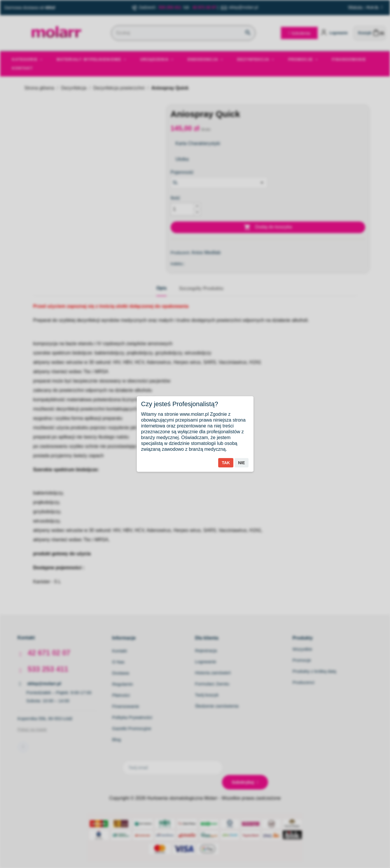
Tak (226, 463)
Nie (241, 463)
